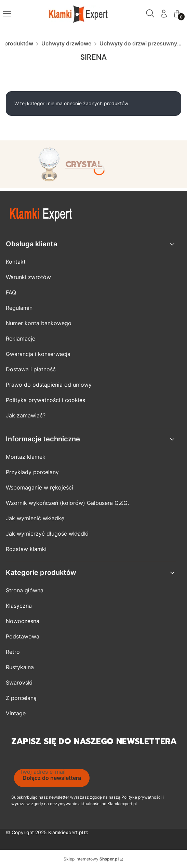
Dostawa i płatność (31, 369)
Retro (13, 652)
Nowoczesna (23, 621)
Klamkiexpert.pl (66, 832)
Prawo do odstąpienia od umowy (49, 385)
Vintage (16, 713)
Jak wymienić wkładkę (35, 518)
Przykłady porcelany (32, 472)
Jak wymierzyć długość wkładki (47, 534)
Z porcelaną (21, 698)
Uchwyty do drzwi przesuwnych (141, 43)
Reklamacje (21, 339)
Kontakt (16, 262)
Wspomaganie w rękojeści (39, 487)
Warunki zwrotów (28, 277)
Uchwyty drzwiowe (66, 43)
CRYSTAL (84, 164)
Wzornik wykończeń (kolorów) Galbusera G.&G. (67, 503)
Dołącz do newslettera (52, 778)
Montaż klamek (26, 457)
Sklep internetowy (91, 859)
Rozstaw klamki (26, 549)
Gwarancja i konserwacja (38, 354)
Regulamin (19, 308)
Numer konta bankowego (39, 323)
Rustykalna (20, 667)
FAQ (11, 292)
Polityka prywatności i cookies (45, 400)
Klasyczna (19, 606)
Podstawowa (23, 636)
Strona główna (25, 590)
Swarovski (19, 683)
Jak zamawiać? (26, 415)
